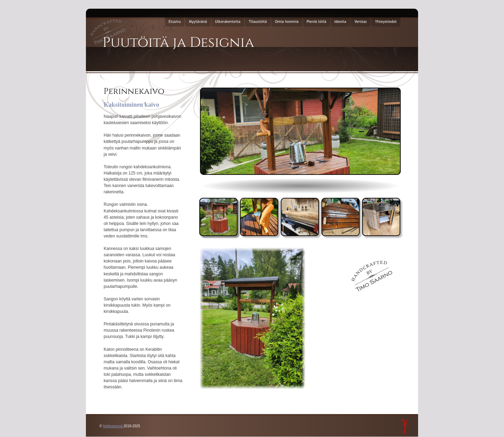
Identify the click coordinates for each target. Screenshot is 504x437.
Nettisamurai (113, 426)
